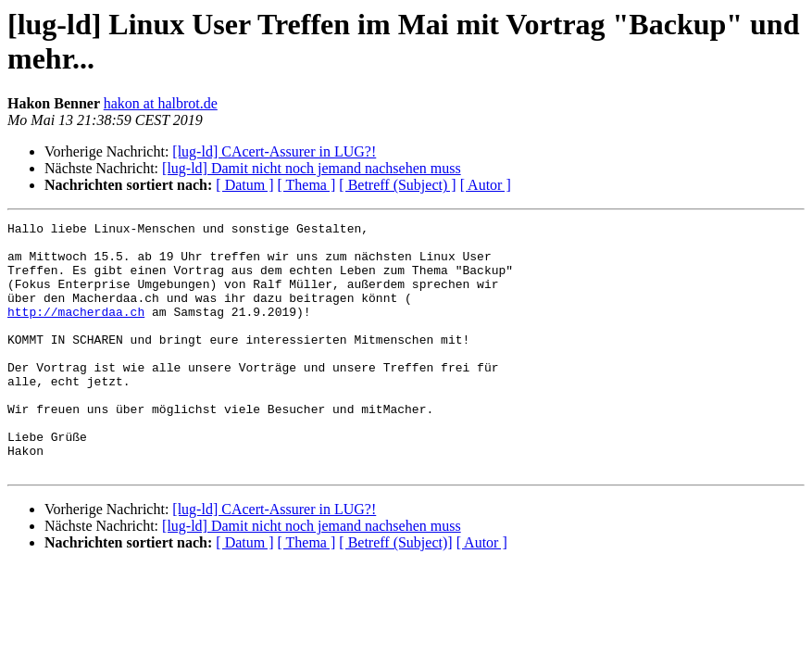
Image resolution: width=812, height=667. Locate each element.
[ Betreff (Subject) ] (397, 185)
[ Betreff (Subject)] (395, 592)
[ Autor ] (486, 185)
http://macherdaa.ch (76, 331)
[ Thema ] (307, 185)
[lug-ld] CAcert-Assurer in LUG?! (274, 151)
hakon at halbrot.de (161, 103)
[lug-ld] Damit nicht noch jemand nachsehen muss (312, 168)
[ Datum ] (244, 185)
